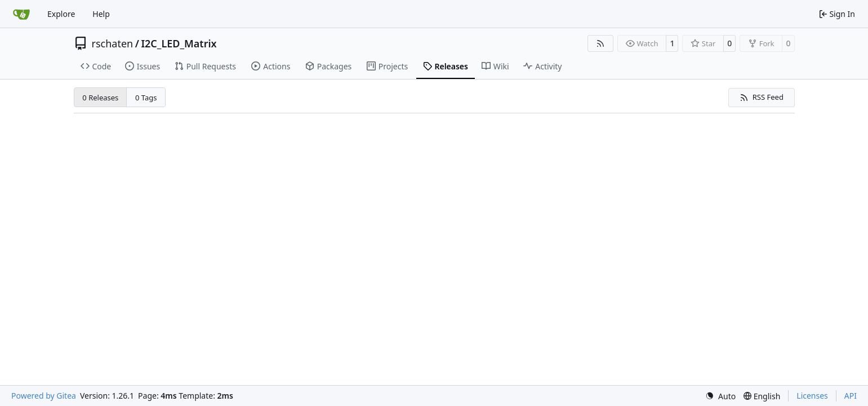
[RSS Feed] (600, 43)
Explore (61, 14)
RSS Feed (762, 97)
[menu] (720, 396)
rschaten (113, 43)
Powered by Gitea (44, 396)
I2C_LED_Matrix (179, 43)
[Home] (21, 14)
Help (101, 14)
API (851, 396)
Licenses (812, 396)
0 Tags (146, 98)
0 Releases (100, 98)
